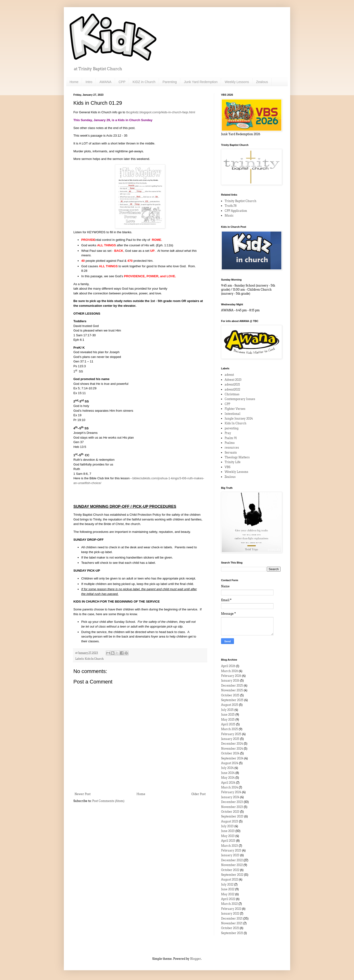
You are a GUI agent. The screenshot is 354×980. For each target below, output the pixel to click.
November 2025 (232, 690)
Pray (228, 433)
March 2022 (229, 904)
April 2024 (228, 783)
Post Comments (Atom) (108, 801)
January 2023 (230, 855)
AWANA (105, 82)
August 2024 (230, 763)
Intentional (233, 414)
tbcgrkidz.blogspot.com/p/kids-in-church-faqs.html (161, 112)
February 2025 (231, 734)
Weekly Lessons (237, 82)
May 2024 (228, 778)
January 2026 (230, 681)
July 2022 (227, 884)
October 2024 (230, 753)
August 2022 (230, 879)
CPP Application (236, 211)
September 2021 (232, 933)
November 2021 (232, 923)
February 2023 (231, 850)
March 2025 (230, 729)
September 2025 (232, 700)
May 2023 (228, 836)
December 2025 (232, 686)
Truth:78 (231, 206)
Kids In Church (94, 659)
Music (229, 215)
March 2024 (230, 787)
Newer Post (83, 794)
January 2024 (230, 797)
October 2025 (230, 695)
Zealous (262, 82)
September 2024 (232, 758)
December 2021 (232, 918)
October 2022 (230, 870)
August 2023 (230, 821)
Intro (89, 82)
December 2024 (232, 744)
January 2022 (230, 913)
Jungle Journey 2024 (239, 418)
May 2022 (228, 894)
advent (229, 375)
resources (232, 448)
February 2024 (231, 792)
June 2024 (228, 773)
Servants (231, 453)
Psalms (230, 443)
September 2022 (232, 875)
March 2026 (230, 671)
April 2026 (228, 666)
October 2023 (230, 812)
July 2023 (227, 826)
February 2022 (231, 909)
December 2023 (232, 802)
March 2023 (230, 846)
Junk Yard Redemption (201, 82)
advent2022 (232, 389)
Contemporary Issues (240, 399)
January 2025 (230, 739)
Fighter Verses (235, 409)
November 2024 (232, 749)
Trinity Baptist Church (240, 201)
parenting (232, 428)
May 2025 (228, 720)
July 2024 (227, 768)
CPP (122, 82)
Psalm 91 (231, 438)
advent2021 (232, 384)
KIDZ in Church (144, 82)
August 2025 (230, 705)
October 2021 (230, 928)
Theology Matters (237, 457)
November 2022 (232, 865)
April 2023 (228, 841)
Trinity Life (233, 462)
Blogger (196, 959)
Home (74, 82)
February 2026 (231, 676)
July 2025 (227, 710)
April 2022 (228, 899)
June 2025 (228, 715)
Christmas (232, 394)
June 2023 (228, 831)
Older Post (198, 794)
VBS (228, 467)
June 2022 (228, 889)
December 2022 (232, 860)
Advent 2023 (233, 380)
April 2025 (228, 724)
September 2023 (232, 816)
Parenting (170, 82)
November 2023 (232, 807)
